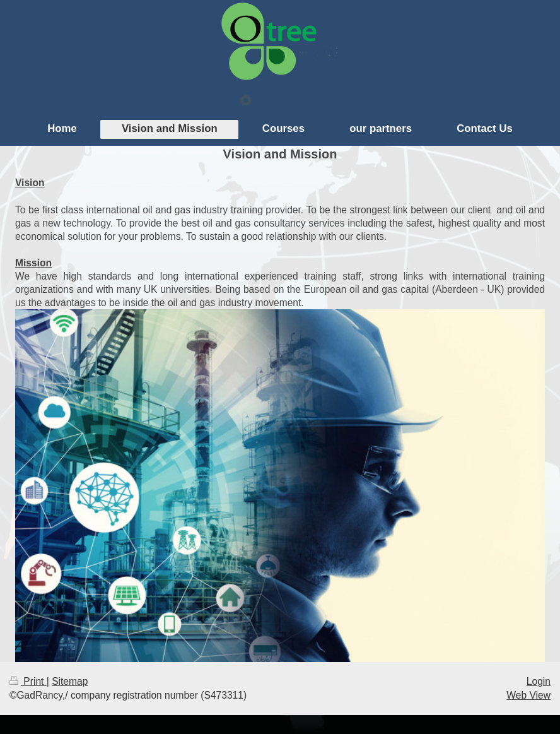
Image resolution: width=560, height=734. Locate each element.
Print (28, 681)
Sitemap (70, 681)
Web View (528, 695)
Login (539, 681)
